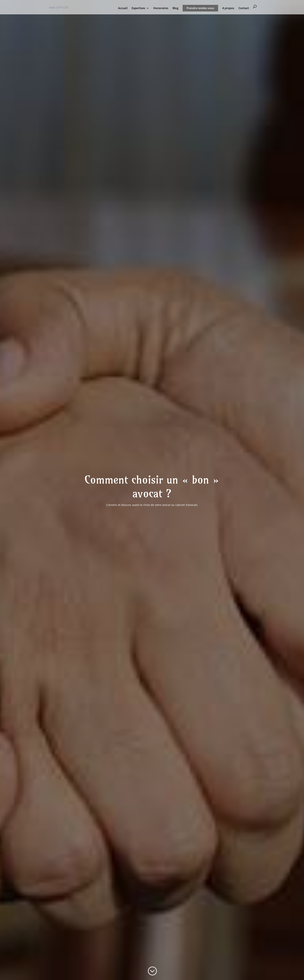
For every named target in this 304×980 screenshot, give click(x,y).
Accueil (123, 8)
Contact (244, 8)
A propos (228, 8)
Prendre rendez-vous (200, 8)
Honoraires (161, 8)
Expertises (138, 8)
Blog (175, 8)
